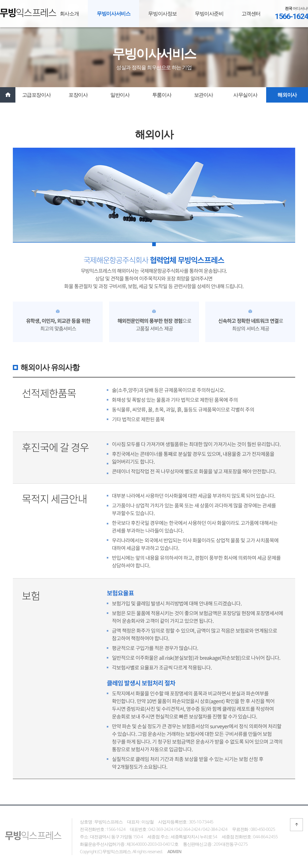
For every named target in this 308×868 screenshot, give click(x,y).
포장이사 (78, 95)
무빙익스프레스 (28, 13)
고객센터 (251, 13)
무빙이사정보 (162, 13)
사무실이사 (245, 95)
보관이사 (204, 95)
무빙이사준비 (209, 13)
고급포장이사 (36, 95)
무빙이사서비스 (113, 13)
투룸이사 (162, 95)
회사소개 (69, 13)
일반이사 (120, 95)
